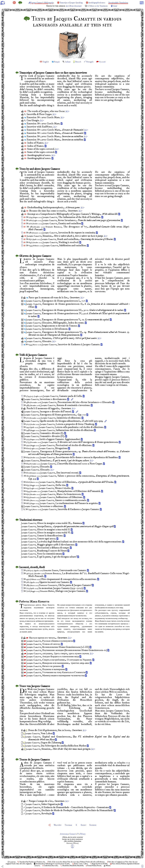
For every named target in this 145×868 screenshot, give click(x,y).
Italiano (67, 62)
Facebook (96, 825)
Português (92, 62)
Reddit (85, 825)
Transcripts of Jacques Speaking (83, 3)
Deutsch (78, 62)
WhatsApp (55, 825)
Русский (106, 62)
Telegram (67, 825)
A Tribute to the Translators (112, 6)
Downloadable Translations (40, 6)
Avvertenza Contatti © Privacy (73, 834)
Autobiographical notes (114, 3)
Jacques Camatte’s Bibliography (49, 3)
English (42, 62)
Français (55, 62)
